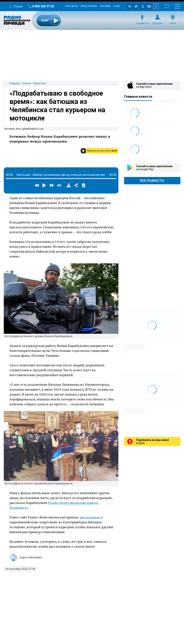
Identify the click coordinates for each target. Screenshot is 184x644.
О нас (117, 6)
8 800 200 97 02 (43, 6)
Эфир (173, 23)
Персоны (157, 23)
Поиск (167, 6)
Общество (40, 83)
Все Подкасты (152, 181)
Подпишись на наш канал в (102, 151)
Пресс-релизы (89, 6)
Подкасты (142, 23)
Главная (15, 83)
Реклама (105, 6)
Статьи (26, 83)
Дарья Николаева (31, 557)
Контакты (72, 6)
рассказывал (90, 517)
